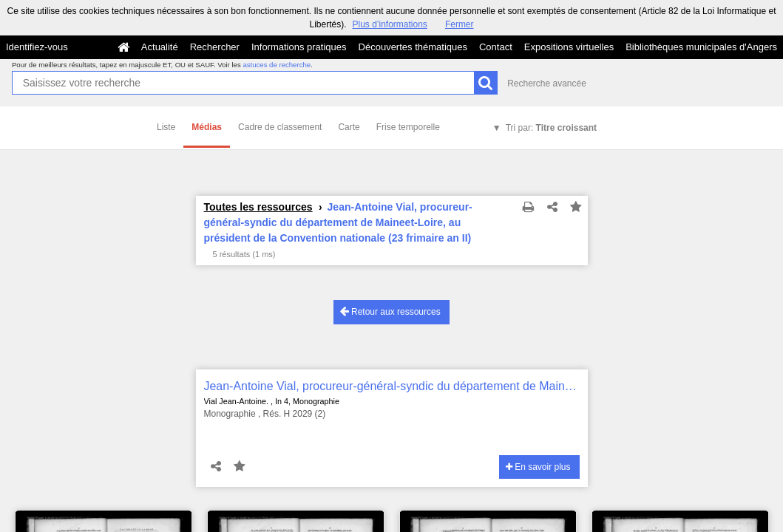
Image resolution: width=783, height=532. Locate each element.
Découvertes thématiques (413, 47)
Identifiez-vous (37, 47)
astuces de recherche (277, 65)
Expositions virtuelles (569, 47)
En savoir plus (538, 467)
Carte (349, 127)
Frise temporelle (408, 127)
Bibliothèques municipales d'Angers (701, 47)
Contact (496, 47)
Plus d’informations (389, 24)
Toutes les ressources (258, 207)
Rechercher (215, 47)
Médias (207, 127)
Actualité (160, 47)
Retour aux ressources (390, 311)
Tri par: (551, 128)
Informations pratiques (299, 47)
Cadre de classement (280, 127)
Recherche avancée (547, 83)
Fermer (460, 24)
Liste (166, 127)
